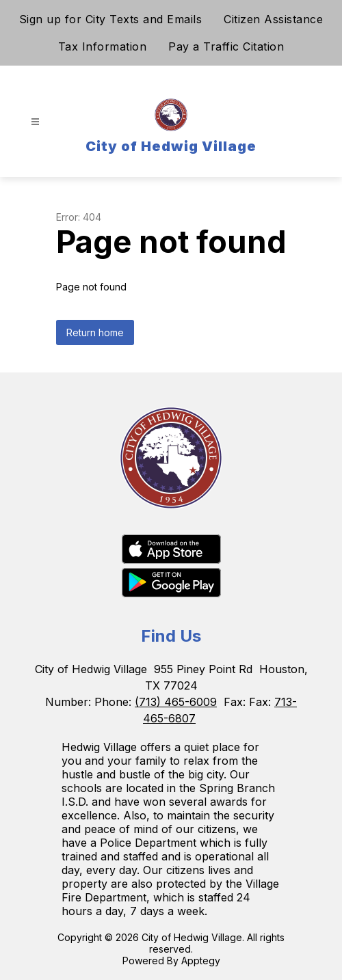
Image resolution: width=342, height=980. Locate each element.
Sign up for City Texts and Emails (111, 19)
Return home (95, 332)
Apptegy (201, 961)
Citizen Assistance (273, 19)
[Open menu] (35, 122)
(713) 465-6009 (176, 702)
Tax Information (103, 46)
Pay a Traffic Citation (226, 46)
